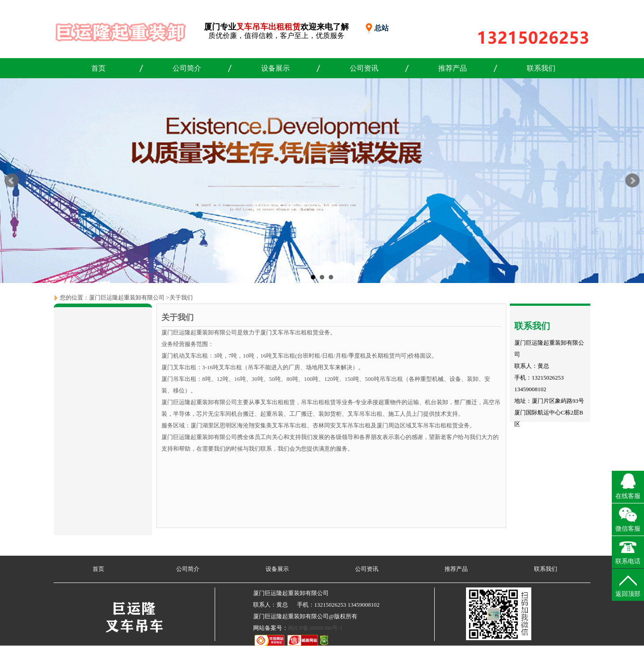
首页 (98, 68)
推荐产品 (453, 68)
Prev (12, 181)
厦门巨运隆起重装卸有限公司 (127, 298)
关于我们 (181, 298)
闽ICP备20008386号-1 (315, 628)
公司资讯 (364, 68)
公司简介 (187, 68)
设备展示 (275, 68)
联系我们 (541, 68)
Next (632, 181)
